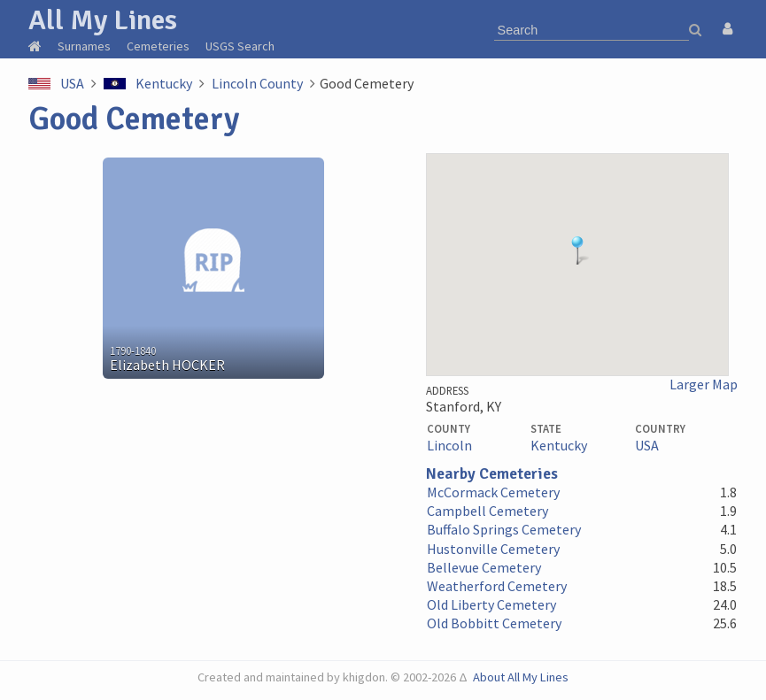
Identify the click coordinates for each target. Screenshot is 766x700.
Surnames (84, 46)
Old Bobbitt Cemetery (494, 623)
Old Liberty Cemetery (491, 604)
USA (72, 83)
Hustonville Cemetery (493, 549)
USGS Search (240, 46)
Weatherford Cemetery (497, 586)
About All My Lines (521, 677)
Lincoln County (257, 83)
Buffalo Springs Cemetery (504, 529)
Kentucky (164, 83)
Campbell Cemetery (487, 511)
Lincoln (449, 445)
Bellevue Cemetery (484, 567)
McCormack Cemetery (493, 492)
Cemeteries (158, 46)
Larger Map (704, 385)
